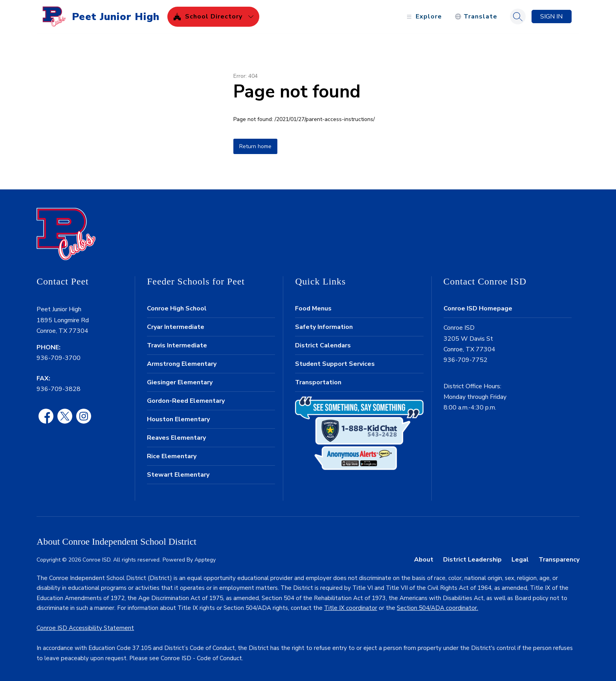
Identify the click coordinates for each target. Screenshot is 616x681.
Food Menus (313, 308)
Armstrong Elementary (182, 364)
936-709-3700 (59, 358)
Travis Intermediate (177, 345)
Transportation (318, 382)
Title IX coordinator (351, 608)
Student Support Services (335, 364)
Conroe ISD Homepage (478, 308)
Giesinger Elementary (180, 382)
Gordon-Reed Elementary (186, 401)
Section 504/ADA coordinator (437, 608)
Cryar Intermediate (176, 327)
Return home (255, 146)
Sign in (551, 17)
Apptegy (205, 560)
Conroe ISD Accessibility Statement (85, 628)
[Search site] (518, 17)
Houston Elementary (178, 419)
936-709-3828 (59, 389)
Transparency (559, 560)
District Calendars (323, 345)
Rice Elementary (172, 456)
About (424, 560)
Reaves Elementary (176, 438)
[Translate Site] (476, 17)
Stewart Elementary (178, 475)
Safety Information (324, 327)
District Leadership (472, 560)
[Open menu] (423, 17)
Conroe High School (177, 308)
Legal (520, 560)
